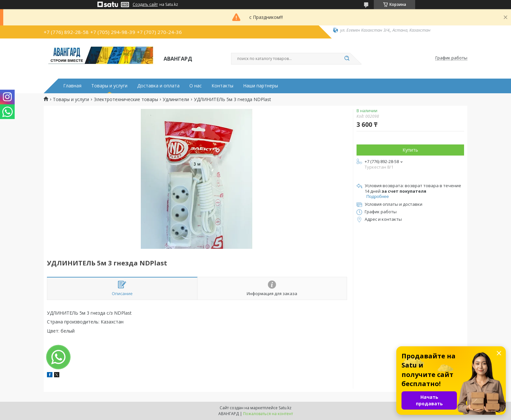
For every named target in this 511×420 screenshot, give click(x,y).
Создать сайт (145, 5)
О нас (196, 86)
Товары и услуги (109, 86)
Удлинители (176, 99)
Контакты (222, 86)
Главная (72, 86)
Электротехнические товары (126, 99)
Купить (410, 150)
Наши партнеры (261, 86)
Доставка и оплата (158, 86)
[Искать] (347, 59)
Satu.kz (285, 408)
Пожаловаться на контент (268, 414)
